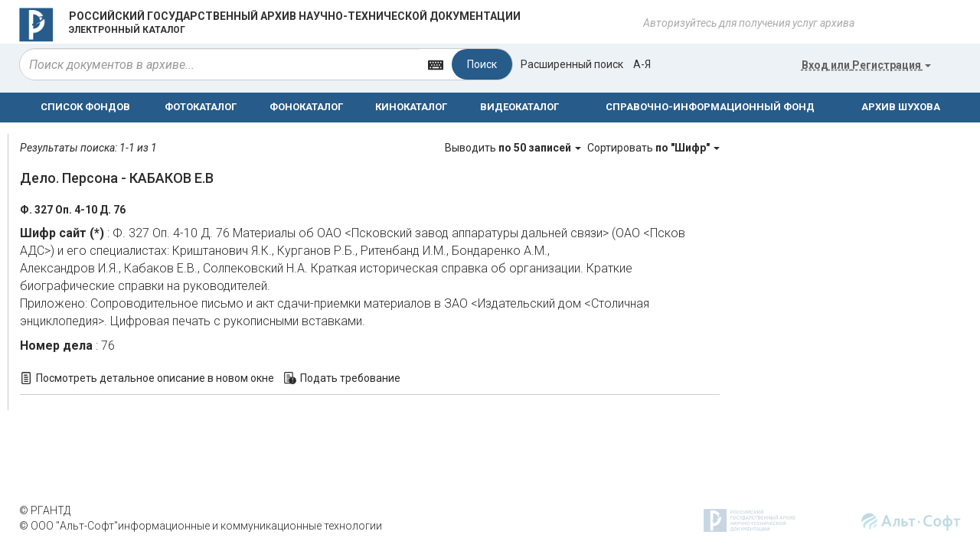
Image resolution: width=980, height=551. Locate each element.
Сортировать (653, 148)
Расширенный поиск (572, 64)
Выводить (514, 148)
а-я (642, 64)
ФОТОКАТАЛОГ (201, 107)
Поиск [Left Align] (482, 64)
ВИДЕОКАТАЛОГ (519, 107)
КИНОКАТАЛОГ (411, 107)
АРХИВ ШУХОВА (901, 107)
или (866, 65)
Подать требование (350, 378)
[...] (220, 64)
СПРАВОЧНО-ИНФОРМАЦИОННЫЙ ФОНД (710, 107)
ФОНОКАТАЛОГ (306, 107)
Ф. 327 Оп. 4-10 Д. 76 (73, 210)
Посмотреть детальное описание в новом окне (155, 378)
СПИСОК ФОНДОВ (85, 107)
